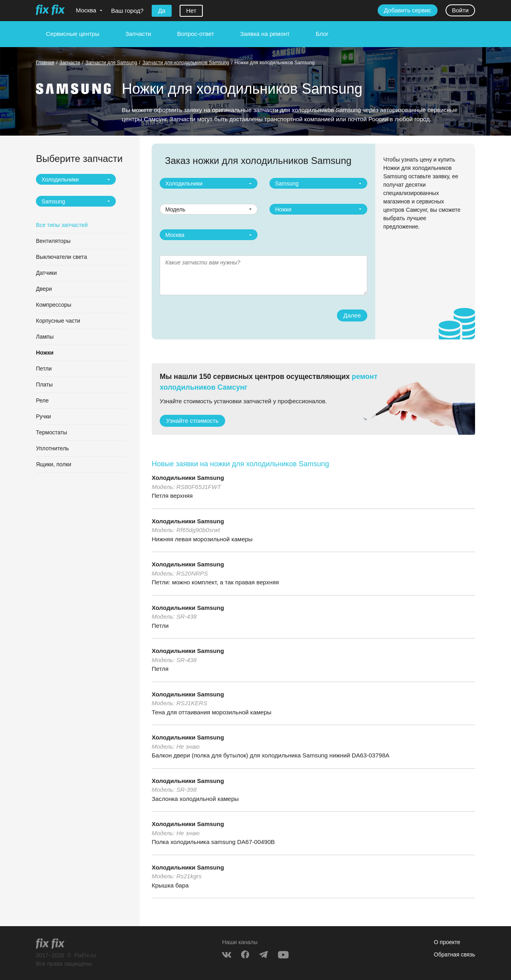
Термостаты (51, 432)
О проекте (447, 942)
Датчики (46, 273)
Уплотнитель (52, 448)
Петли (44, 369)
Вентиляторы (53, 241)
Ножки (45, 353)
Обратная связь (455, 954)
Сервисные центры (73, 34)
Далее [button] (352, 315)
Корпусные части (58, 321)
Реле (42, 400)
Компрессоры (54, 305)
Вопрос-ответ (195, 34)
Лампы (45, 337)
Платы (44, 385)
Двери (44, 289)
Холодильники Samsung (188, 478)
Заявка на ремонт (265, 34)
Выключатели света (61, 257)
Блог (322, 34)
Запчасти (138, 34)
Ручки (44, 416)
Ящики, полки (53, 464)
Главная (45, 63)
